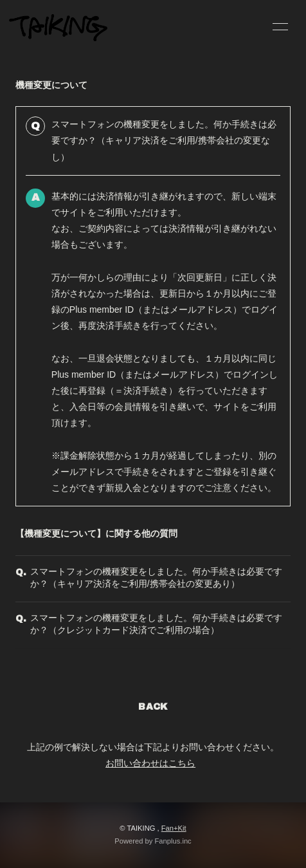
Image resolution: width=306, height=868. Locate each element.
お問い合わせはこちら (150, 763)
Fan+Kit (174, 828)
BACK (153, 707)
